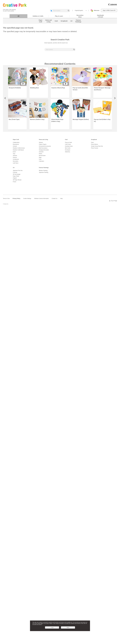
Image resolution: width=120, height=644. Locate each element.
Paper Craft (16, 140)
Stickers (41, 143)
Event (14, 153)
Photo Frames (95, 149)
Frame (14, 183)
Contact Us (55, 199)
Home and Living (43, 140)
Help (61, 199)
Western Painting (43, 171)
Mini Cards (68, 149)
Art (14, 169)
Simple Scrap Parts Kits (97, 147)
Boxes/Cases (42, 156)
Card (66, 140)
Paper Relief (16, 177)
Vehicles (15, 156)
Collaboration (16, 143)
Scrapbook (94, 140)
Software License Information (41, 199)
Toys (14, 155)
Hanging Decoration (44, 151)
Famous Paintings (44, 169)
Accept (52, 627)
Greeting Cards (69, 147)
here (42, 623)
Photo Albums (94, 145)
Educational (16, 145)
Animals (15, 147)
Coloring (15, 173)
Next (115, 99)
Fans (40, 160)
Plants (40, 155)
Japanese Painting (44, 173)
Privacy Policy (16, 199)
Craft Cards (68, 145)
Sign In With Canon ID (109, 10)
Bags (40, 158)
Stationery (67, 153)
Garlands (41, 153)
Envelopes (68, 151)
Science (15, 158)
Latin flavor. (16, 164)
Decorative (16, 162)
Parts (92, 143)
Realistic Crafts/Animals (19, 149)
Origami (15, 179)
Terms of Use (6, 199)
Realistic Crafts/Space (18, 151)
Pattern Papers (43, 145)
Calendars (41, 162)
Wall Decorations (43, 149)
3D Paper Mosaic (17, 181)
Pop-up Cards (68, 143)
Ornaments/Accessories (45, 147)
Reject (68, 627)
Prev (5, 99)
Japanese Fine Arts (18, 171)
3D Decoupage (17, 175)
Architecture (16, 160)
